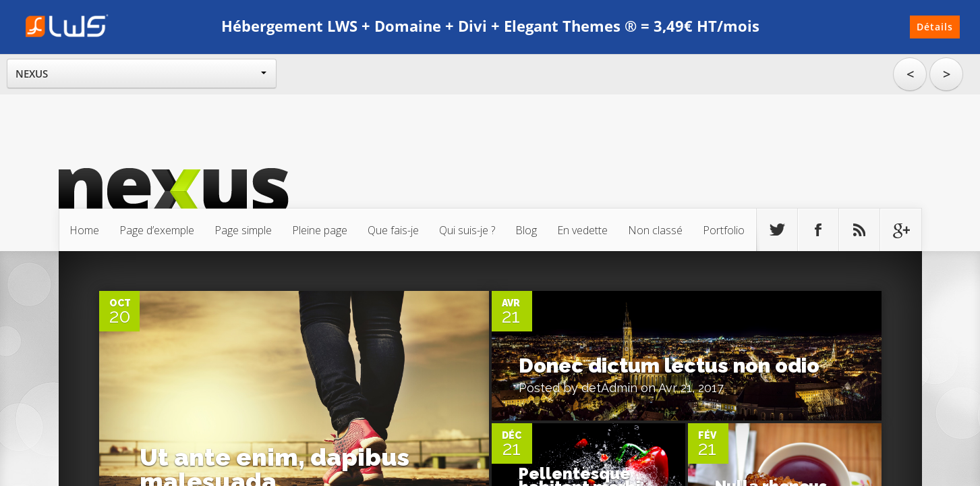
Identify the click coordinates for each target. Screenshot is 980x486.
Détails (935, 27)
